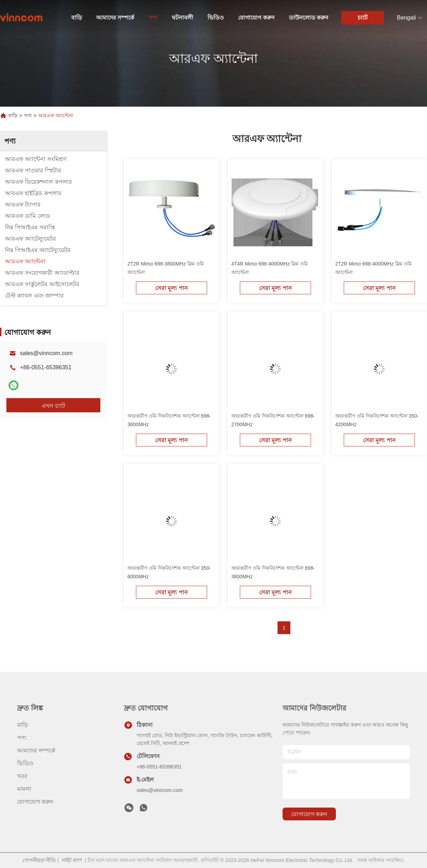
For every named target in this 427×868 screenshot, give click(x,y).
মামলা (24, 789)
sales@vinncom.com (46, 353)
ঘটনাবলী (183, 18)
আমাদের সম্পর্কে (115, 18)
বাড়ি (77, 18)
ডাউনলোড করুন (309, 18)
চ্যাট (363, 18)
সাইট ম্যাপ (72, 860)
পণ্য (153, 18)
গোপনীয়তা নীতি (39, 860)
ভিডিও (216, 18)
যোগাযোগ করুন (256, 18)
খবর (22, 776)
